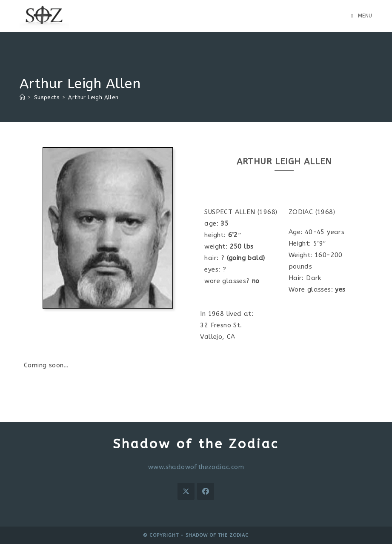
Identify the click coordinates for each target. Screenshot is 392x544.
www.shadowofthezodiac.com (196, 467)
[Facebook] (206, 491)
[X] (186, 491)
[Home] (22, 97)
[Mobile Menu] (362, 16)
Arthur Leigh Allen (93, 97)
